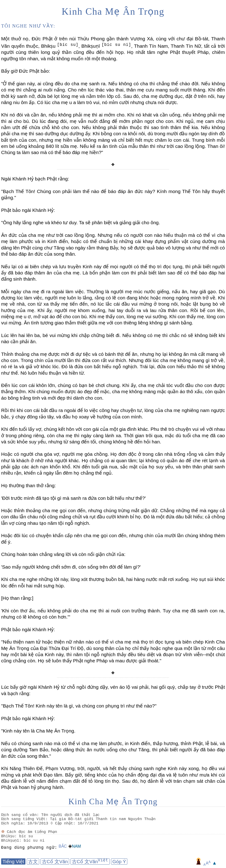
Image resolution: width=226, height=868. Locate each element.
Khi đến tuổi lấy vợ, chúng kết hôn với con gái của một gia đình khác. (75, 429)
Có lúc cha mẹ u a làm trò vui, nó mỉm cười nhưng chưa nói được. (107, 102)
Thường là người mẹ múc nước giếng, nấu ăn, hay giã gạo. (151, 292)
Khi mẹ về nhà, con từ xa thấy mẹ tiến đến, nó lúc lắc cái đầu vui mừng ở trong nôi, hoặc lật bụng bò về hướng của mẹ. (113, 304)
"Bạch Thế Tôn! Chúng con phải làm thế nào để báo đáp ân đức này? (78, 191)
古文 (33, 861)
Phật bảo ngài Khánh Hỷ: (28, 210)
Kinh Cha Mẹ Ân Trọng (113, 11)
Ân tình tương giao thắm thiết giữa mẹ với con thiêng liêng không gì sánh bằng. (108, 323)
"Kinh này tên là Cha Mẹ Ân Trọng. (38, 731)
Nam (76, 846)
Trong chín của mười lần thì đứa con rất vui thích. (74, 360)
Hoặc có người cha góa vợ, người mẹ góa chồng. (55, 454)
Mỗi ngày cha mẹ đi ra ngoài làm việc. (43, 292)
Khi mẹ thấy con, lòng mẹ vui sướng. (128, 317)
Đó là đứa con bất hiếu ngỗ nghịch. (99, 366)
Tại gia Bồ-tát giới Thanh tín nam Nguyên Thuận (104, 819)
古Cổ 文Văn (55, 861)
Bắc (63, 846)
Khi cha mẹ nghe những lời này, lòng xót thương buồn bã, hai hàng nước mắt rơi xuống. (95, 579)
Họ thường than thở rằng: (29, 485)
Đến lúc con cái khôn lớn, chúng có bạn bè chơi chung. (61, 385)
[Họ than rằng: (17, 598)
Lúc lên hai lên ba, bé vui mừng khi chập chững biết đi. (61, 335)
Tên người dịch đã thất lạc (71, 815)
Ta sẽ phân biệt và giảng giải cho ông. (119, 223)
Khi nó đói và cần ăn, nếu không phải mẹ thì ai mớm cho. (63, 115)
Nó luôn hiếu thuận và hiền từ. (52, 373)
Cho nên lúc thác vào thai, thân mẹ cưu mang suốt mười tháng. (136, 90)
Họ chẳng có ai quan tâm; (109, 460)
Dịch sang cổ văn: (21, 815)
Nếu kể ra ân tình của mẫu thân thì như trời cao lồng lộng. (142, 146)
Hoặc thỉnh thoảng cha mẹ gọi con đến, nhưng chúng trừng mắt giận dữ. (80, 510)
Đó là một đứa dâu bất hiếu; (173, 517)
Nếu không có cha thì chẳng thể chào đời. (153, 84)
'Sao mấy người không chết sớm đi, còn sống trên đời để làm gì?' (71, 567)
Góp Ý (119, 861)
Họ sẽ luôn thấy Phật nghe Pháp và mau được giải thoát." (99, 661)
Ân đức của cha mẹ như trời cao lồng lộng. (49, 235)
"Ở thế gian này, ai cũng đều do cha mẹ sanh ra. (54, 84)
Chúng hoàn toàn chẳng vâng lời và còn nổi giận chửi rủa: (63, 554)
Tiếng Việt (13, 861)
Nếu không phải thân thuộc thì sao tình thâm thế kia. (140, 127)
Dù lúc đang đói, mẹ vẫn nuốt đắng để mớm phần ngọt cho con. (102, 121)
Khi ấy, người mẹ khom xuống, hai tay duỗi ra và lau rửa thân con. (112, 310)
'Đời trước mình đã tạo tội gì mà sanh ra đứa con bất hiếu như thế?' (74, 498)
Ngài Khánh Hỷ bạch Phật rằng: (35, 179)
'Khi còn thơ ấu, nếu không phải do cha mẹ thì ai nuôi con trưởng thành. (81, 611)
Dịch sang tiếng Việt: (25, 819)
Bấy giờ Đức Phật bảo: (26, 71)
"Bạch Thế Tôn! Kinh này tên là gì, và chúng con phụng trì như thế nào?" (79, 706)
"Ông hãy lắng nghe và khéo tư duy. (39, 223)
